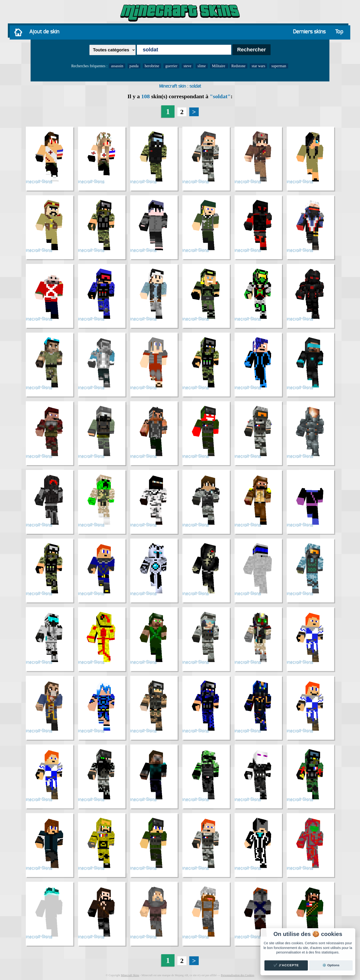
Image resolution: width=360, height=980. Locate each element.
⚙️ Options (331, 965)
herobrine (152, 66)
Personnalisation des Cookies (238, 975)
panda (134, 66)
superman (279, 66)
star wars (258, 66)
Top (339, 32)
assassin (117, 66)
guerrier (171, 66)
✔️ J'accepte (286, 965)
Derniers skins (309, 32)
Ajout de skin (44, 32)
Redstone (239, 66)
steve (187, 66)
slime (202, 66)
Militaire (219, 66)
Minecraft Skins (130, 975)
